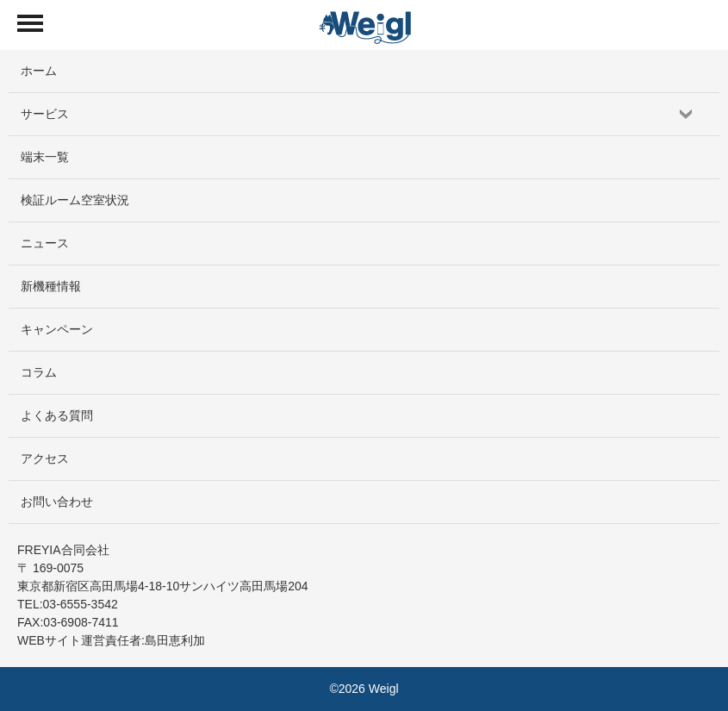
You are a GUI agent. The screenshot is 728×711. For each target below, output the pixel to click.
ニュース (45, 243)
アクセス (45, 458)
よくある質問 (57, 415)
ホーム (39, 71)
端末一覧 (45, 157)
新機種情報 (51, 286)
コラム (39, 372)
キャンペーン (57, 329)
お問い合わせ (57, 502)
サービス (45, 114)
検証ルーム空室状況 (75, 200)
